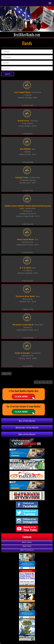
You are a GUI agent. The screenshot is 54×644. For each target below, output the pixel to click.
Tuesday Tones (22, 177)
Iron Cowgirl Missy (22, 92)
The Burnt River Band (25, 296)
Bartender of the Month (27, 428)
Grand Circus (23, 121)
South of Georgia (22, 353)
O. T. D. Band (25, 268)
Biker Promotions (27, 550)
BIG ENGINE (25, 149)
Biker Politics (27, 542)
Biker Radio (27, 546)
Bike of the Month (27, 434)
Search (8, 74)
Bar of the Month (27, 421)
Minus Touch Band (25, 239)
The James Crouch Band (23, 325)
